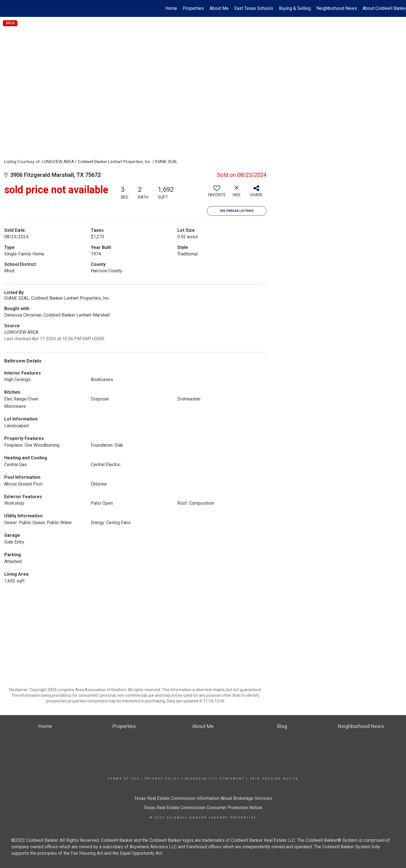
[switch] (217, 193)
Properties (193, 8)
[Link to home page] (7, 8)
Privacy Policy (162, 779)
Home (171, 8)
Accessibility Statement (215, 779)
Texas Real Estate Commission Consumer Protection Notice (203, 808)
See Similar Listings (237, 211)
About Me (219, 8)
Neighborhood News (337, 8)
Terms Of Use (124, 779)
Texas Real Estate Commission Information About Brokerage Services (203, 798)
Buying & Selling (295, 8)
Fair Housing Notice (274, 779)
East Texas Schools (254, 8)
